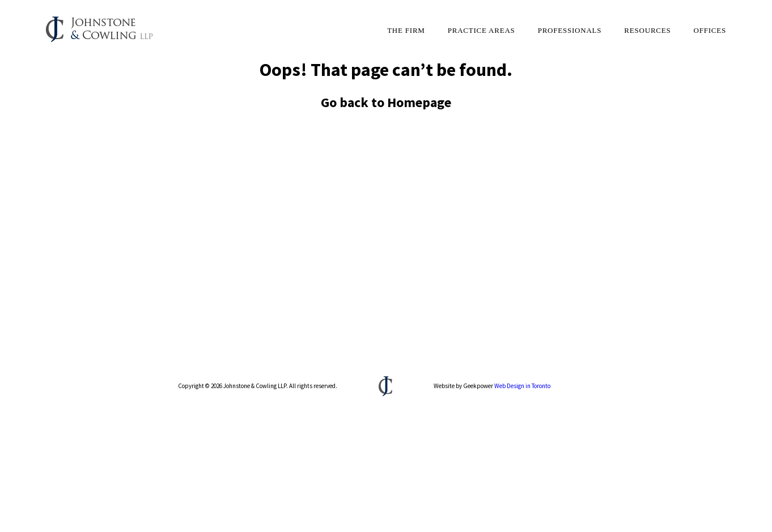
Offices (710, 30)
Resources (647, 30)
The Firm (406, 30)
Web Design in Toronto (522, 386)
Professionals (570, 30)
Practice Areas (482, 30)
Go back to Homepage (386, 102)
